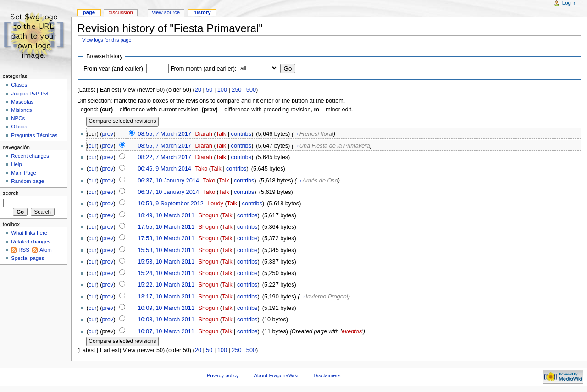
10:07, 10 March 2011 (166, 331)
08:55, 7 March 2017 (164, 134)
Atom (46, 250)
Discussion (120, 12)
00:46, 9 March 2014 (165, 169)
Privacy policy (223, 375)
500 (251, 90)
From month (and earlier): (204, 69)
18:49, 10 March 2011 (166, 215)
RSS (24, 250)
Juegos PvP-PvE (31, 94)
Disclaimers (327, 375)
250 (236, 90)
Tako (202, 169)
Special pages (28, 258)
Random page (28, 181)
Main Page (24, 173)
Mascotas (22, 102)
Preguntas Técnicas (34, 135)
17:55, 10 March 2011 (166, 227)
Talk (221, 134)
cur (93, 146)
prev (108, 134)
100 (222, 90)
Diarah (203, 134)
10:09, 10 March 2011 (166, 308)
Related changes (31, 242)
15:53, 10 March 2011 (166, 262)
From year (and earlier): (114, 69)
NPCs (18, 118)
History (202, 12)
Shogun (209, 215)
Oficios (19, 127)
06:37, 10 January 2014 (169, 181)
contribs (241, 134)
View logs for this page (107, 40)
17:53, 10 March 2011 (166, 238)
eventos (352, 331)
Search (11, 193)
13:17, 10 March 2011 (166, 297)
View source (166, 12)
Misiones (21, 110)
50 (209, 90)
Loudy (215, 204)
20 (198, 90)
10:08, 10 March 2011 (166, 320)
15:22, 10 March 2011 (166, 285)
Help (17, 164)
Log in (569, 3)
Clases (19, 85)
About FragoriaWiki (276, 375)
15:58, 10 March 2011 (166, 250)
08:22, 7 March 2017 (165, 157)
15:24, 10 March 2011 (166, 273)
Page (89, 12)
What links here (29, 233)
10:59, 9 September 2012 (171, 204)
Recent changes (30, 156)
